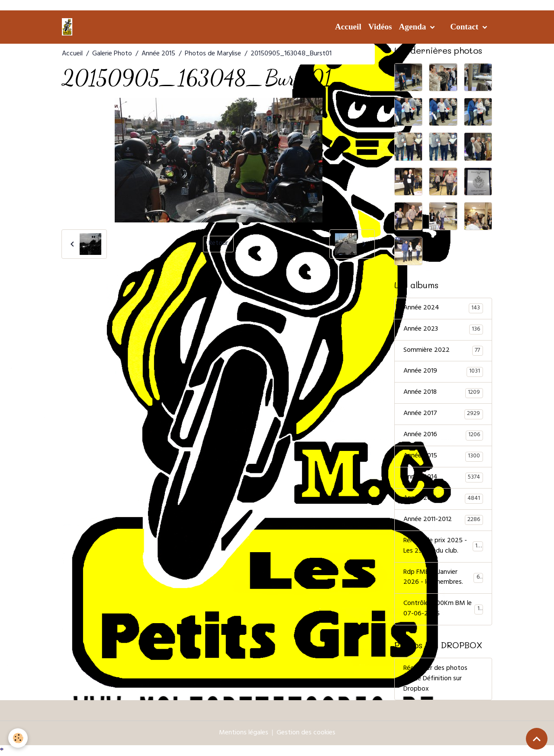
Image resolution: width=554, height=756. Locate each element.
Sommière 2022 (443, 351)
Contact (465, 27)
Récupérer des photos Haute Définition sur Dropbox (435, 680)
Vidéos (380, 27)
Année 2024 (443, 309)
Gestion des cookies (306, 734)
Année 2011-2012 (443, 521)
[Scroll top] (537, 739)
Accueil (348, 27)
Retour (218, 244)
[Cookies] (18, 738)
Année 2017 (443, 415)
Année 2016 (443, 436)
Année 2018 (443, 393)
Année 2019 (443, 372)
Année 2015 (158, 54)
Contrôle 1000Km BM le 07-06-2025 (443, 610)
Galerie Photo (112, 54)
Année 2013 (443, 499)
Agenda (413, 27)
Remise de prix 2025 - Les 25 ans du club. (443, 547)
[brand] (69, 27)
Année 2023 (443, 330)
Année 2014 (443, 478)
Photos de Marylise (213, 54)
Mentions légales (244, 734)
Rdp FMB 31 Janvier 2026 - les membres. (443, 579)
